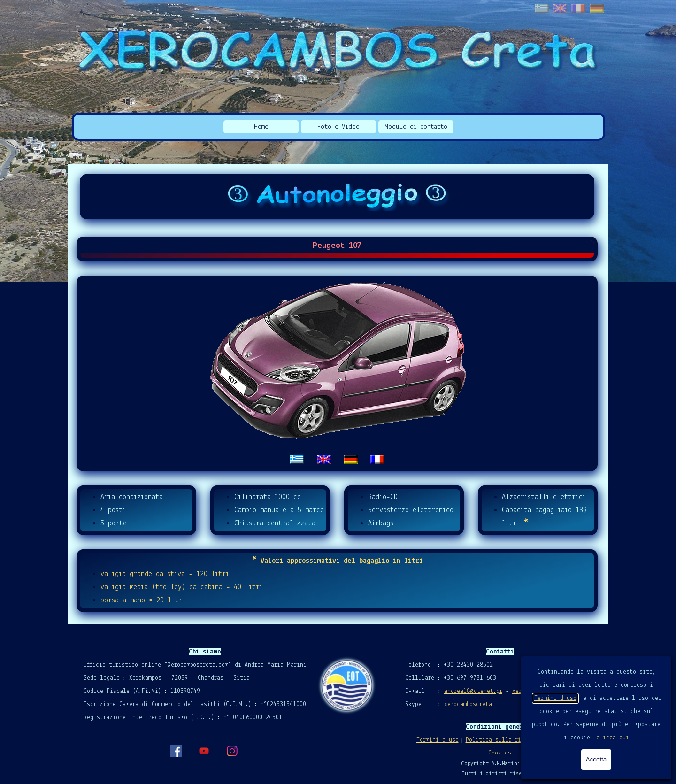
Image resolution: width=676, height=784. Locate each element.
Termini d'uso (555, 698)
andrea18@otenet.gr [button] (473, 691)
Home (261, 127)
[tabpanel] (337, 373)
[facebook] (176, 751)
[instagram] (232, 751)
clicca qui (613, 738)
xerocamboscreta (468, 704)
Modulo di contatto (416, 127)
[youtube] (204, 751)
